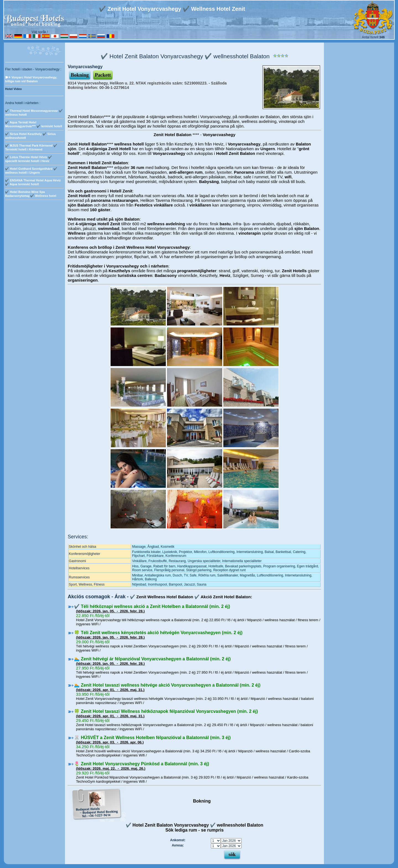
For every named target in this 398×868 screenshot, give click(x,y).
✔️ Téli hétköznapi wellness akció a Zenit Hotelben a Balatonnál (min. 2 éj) (152, 606)
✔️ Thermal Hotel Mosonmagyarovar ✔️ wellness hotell (34, 113)
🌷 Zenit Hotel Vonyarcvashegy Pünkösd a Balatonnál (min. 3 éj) (142, 764)
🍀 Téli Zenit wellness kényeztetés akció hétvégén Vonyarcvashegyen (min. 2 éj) (158, 633)
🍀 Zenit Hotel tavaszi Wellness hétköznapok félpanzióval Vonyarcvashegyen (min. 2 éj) (166, 711)
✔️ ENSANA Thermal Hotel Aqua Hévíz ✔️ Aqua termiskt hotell (33, 182)
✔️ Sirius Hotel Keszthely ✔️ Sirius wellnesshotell (30, 136)
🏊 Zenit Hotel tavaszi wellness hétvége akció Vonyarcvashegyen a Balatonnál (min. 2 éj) (167, 685)
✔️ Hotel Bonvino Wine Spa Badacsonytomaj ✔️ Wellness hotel (31, 194)
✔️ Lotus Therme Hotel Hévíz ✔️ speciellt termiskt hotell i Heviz (28, 159)
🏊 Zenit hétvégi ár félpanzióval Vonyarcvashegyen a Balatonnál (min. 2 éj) (152, 659)
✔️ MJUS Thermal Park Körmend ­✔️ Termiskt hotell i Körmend (31, 147)
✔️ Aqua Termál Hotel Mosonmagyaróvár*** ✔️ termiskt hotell (33, 124)
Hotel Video (13, 89)
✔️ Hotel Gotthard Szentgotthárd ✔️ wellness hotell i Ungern (31, 171)
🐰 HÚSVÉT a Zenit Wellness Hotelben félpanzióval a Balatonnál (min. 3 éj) (152, 738)
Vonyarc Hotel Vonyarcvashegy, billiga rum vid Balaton (31, 79)
